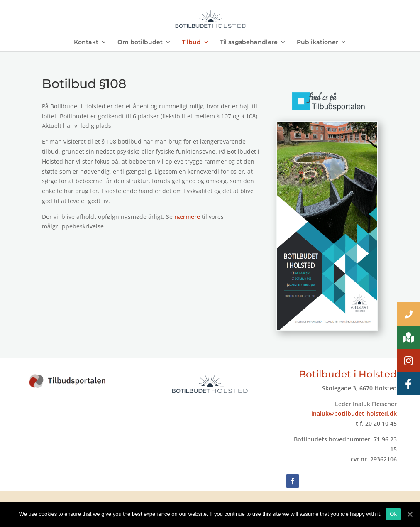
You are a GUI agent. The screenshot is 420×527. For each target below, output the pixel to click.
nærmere (187, 217)
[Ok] (410, 514)
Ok (393, 514)
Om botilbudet (140, 42)
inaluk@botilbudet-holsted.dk (354, 413)
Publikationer (317, 42)
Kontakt (86, 42)
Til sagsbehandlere (249, 42)
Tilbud (191, 42)
